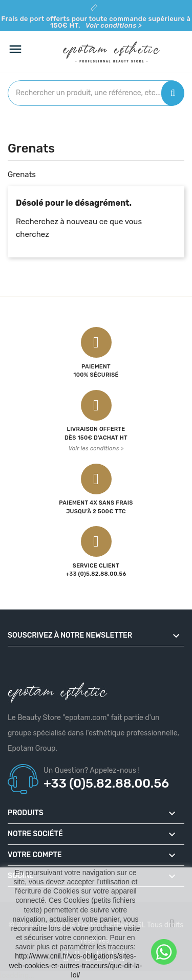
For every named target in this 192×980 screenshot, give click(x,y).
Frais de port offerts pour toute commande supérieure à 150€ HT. (96, 22)
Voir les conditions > (96, 449)
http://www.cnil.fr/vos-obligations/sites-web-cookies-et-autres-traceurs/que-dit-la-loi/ (76, 965)
